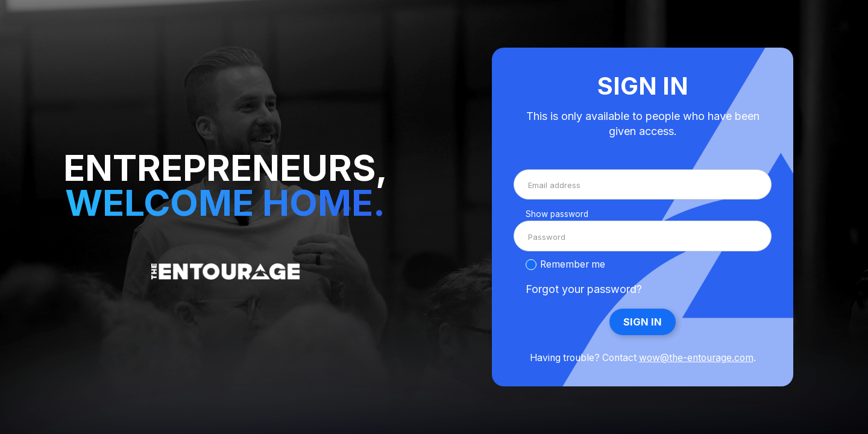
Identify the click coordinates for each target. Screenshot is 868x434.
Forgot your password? (584, 289)
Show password (557, 214)
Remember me (573, 264)
